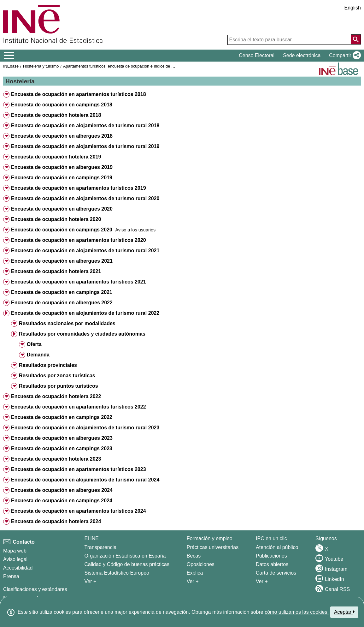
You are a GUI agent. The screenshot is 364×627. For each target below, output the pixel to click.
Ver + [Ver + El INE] (91, 581)
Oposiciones (201, 564)
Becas (194, 556)
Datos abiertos (272, 564)
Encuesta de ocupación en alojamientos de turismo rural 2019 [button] (85, 146)
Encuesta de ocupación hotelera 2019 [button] (56, 157)
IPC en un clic (271, 538)
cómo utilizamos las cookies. (297, 612)
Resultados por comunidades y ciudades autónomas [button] (82, 334)
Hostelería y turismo (41, 66)
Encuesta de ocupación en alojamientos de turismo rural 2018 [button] (85, 125)
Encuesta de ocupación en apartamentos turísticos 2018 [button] (79, 94)
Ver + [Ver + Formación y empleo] (193, 581)
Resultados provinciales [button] (48, 365)
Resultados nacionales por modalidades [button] (67, 323)
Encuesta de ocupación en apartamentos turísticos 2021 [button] (79, 282)
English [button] (353, 8)
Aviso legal (15, 559)
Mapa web (15, 551)
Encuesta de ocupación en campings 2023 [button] (62, 448)
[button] (344, 56)
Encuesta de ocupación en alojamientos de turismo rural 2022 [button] (85, 313)
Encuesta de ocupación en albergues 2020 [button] (62, 209)
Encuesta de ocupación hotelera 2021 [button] (56, 271)
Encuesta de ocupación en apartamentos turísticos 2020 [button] (79, 240)
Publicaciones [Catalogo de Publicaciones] (271, 556)
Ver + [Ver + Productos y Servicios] (262, 581)
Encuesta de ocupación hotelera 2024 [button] (56, 521)
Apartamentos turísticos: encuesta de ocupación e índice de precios (124, 66)
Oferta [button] (34, 344)
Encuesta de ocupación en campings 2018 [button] (62, 105)
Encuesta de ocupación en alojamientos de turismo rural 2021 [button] (85, 251)
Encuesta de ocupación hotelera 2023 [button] (56, 459)
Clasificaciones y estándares (35, 589)
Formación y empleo (210, 538)
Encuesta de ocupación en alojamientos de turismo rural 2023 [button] (85, 428)
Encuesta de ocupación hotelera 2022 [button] (56, 396)
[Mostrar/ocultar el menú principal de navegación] (9, 56)
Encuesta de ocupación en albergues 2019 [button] (62, 167)
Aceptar (344, 612)
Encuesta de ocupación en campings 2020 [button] (62, 230)
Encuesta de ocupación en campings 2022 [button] (62, 417)
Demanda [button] (38, 355)
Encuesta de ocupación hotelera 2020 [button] (56, 219)
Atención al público (277, 547)
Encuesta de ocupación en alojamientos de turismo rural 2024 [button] (85, 480)
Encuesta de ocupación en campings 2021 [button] (62, 292)
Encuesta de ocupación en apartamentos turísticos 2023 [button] (79, 469)
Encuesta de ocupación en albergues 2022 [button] (62, 303)
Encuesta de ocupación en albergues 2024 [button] (62, 490)
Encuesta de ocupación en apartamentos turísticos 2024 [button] (79, 511)
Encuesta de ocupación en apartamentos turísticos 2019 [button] (79, 188)
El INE (92, 538)
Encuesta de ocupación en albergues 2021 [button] (62, 261)
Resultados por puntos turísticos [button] (59, 386)
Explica (195, 573)
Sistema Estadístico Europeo (117, 573)
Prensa (11, 576)
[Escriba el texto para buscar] (289, 40)
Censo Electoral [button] (257, 55)
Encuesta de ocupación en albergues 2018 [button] (62, 136)
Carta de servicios (276, 573)
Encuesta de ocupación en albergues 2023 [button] (62, 438)
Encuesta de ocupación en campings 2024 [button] (62, 501)
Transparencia (101, 547)
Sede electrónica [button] (302, 55)
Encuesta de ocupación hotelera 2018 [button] (56, 115)
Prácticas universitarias (213, 547)
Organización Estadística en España (125, 556)
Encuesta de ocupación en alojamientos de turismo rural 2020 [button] (85, 198)
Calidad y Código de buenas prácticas (127, 564)
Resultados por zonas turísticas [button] (57, 376)
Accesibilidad (18, 568)
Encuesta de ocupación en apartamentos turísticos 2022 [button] (79, 407)
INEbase (11, 66)
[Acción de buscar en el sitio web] (356, 39)
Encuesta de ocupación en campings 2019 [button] (62, 178)
